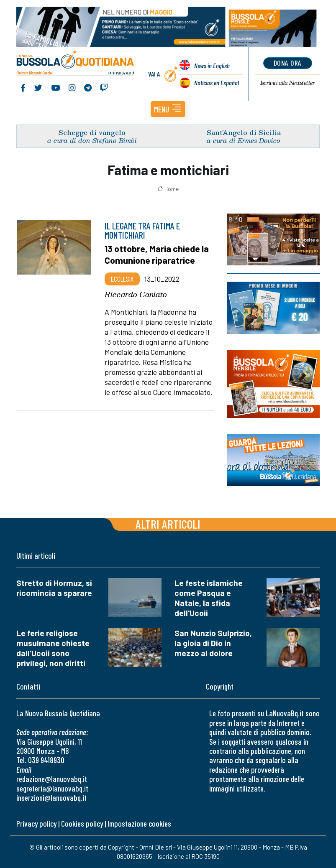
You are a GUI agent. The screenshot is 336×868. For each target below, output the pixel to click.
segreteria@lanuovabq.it (52, 788)
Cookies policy (82, 823)
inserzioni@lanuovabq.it (51, 798)
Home (168, 189)
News (212, 65)
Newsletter (288, 83)
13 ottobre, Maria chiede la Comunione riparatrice (157, 254)
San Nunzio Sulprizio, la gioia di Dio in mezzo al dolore (213, 643)
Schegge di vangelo (92, 132)
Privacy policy (36, 823)
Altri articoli (168, 524)
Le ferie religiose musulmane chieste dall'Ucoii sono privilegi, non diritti (53, 648)
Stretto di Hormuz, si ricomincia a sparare (54, 588)
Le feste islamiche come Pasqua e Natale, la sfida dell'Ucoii (209, 598)
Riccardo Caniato (136, 294)
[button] (168, 109)
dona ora (288, 63)
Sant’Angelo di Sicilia (244, 132)
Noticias (217, 83)
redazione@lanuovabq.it (52, 779)
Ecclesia (122, 279)
